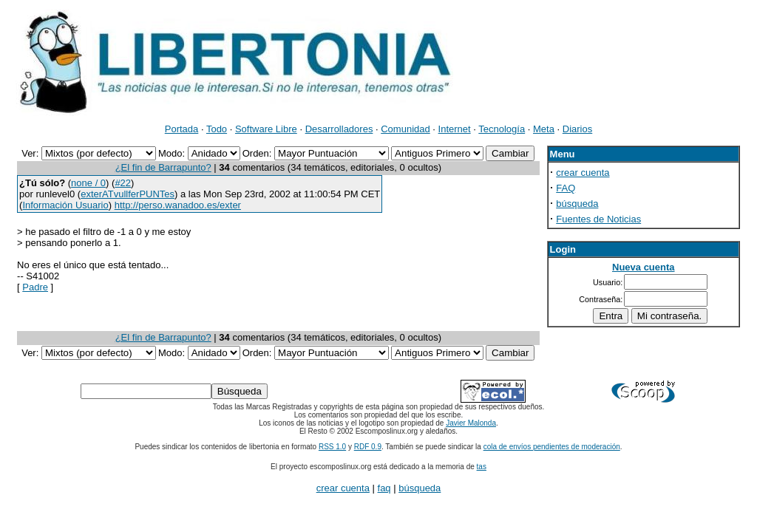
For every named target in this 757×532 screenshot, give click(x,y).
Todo (217, 129)
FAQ (566, 188)
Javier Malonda (471, 423)
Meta (544, 129)
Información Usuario (65, 205)
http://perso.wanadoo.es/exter (178, 205)
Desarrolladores (339, 129)
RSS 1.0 (332, 447)
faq (384, 488)
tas (482, 467)
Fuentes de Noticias (598, 219)
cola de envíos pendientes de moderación (552, 447)
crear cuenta (583, 173)
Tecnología (502, 129)
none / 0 (88, 183)
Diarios (577, 129)
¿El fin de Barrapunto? (163, 167)
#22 (123, 183)
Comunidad (405, 129)
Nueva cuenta (644, 267)
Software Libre (266, 129)
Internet (455, 129)
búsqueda (577, 204)
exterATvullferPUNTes (128, 194)
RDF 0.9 (368, 447)
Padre (35, 287)
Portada (182, 129)
